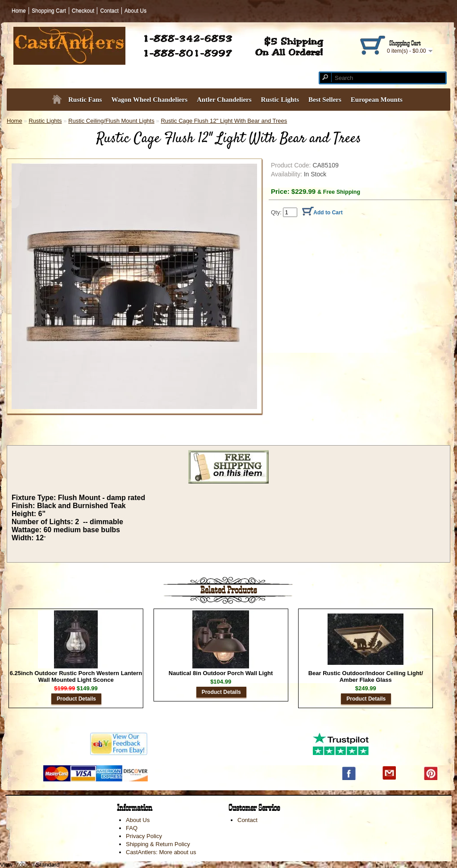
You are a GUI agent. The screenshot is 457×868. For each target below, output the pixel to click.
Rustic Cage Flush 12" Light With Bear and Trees (224, 121)
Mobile (23, 865)
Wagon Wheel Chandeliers (149, 100)
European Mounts (377, 100)
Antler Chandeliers (224, 100)
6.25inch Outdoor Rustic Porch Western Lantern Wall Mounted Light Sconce (76, 676)
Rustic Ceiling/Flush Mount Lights (111, 121)
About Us (135, 11)
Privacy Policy (144, 836)
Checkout (83, 11)
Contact (109, 11)
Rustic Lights (280, 100)
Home (19, 11)
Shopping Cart (49, 11)
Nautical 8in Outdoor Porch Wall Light (221, 673)
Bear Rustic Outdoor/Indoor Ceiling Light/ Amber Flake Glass (366, 676)
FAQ (132, 828)
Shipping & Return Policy (158, 844)
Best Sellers (325, 100)
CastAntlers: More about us (161, 852)
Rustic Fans (85, 100)
